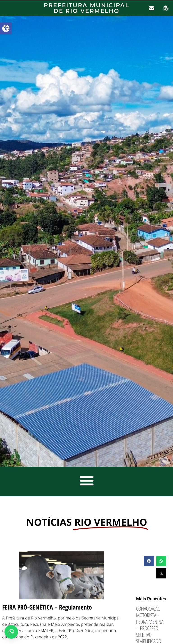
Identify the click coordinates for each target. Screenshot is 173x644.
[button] (6, 28)
